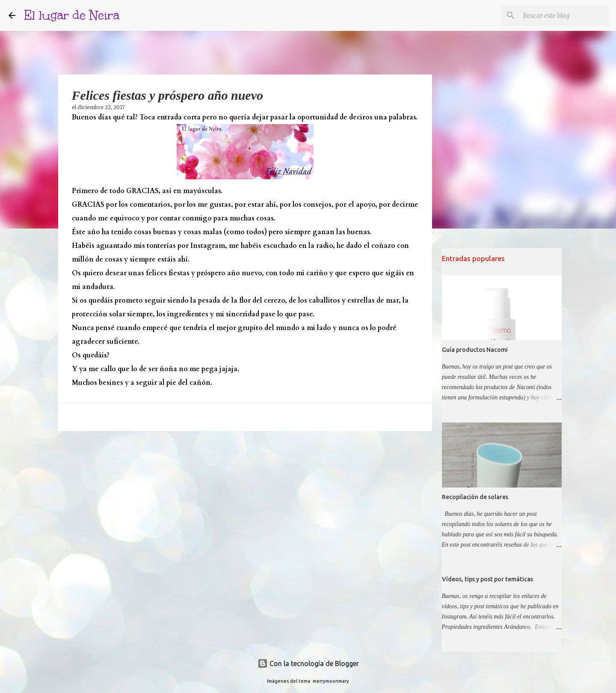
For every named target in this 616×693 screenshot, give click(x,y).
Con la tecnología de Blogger (308, 663)
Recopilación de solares (475, 497)
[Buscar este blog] (564, 15)
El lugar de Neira (72, 15)
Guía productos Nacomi (475, 350)
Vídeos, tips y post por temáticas (487, 579)
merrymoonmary (331, 681)
